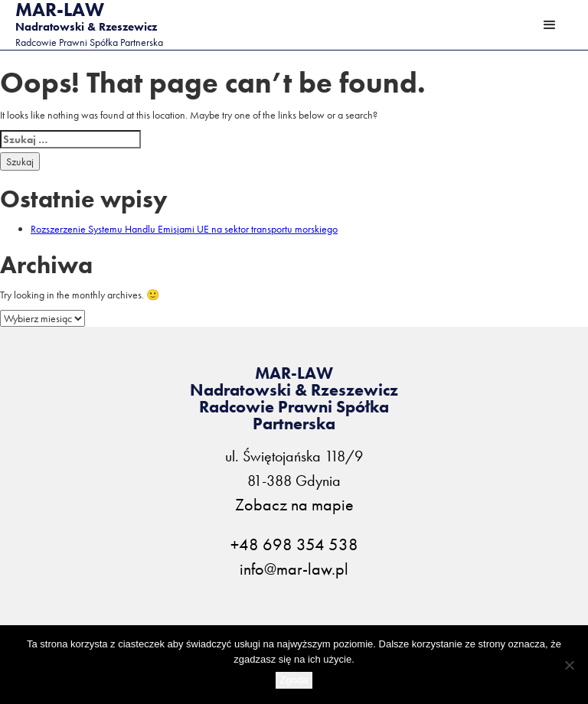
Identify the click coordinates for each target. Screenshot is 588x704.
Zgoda (294, 680)
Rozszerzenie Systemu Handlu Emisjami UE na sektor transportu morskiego (184, 229)
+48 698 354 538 (294, 545)
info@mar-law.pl (294, 569)
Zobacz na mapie (294, 505)
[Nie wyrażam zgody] (569, 665)
